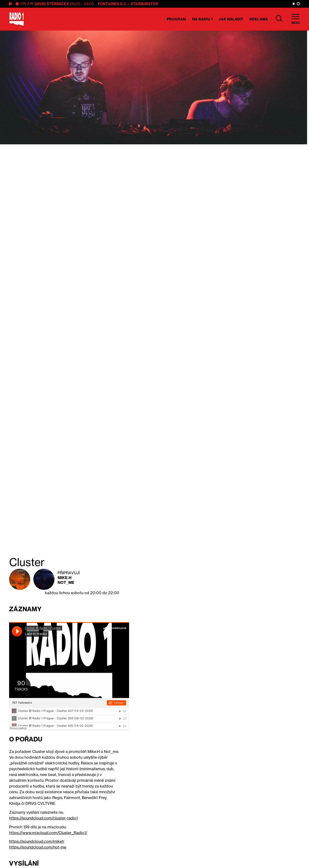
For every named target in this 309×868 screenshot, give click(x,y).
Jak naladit (231, 19)
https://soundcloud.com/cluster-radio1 (43, 818)
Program (176, 19)
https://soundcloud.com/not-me (38, 847)
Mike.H (65, 578)
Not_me (66, 582)
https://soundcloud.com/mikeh (37, 841)
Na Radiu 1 (202, 19)
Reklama (259, 19)
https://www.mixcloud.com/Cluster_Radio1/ (48, 833)
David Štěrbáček (52, 4)
